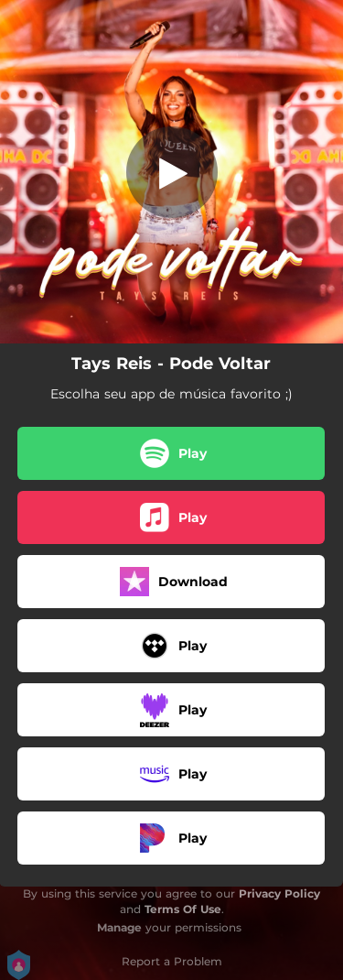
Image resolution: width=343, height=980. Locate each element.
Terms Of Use (183, 909)
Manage (119, 927)
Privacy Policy (279, 893)
